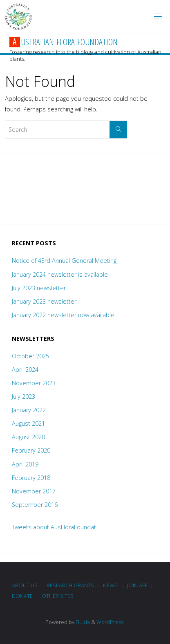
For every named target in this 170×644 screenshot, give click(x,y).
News (110, 585)
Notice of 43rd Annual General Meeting (64, 261)
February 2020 (31, 450)
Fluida (82, 622)
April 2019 (25, 464)
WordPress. (111, 622)
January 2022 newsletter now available (63, 315)
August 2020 (28, 437)
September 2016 (35, 505)
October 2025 (30, 356)
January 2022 (29, 410)
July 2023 (23, 396)
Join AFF (137, 585)
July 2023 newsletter (39, 288)
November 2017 (34, 491)
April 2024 (25, 370)
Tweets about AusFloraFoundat (54, 527)
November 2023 (34, 383)
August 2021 (28, 423)
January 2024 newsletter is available (60, 274)
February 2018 (31, 478)
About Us (25, 585)
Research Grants (70, 585)
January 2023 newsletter (44, 301)
